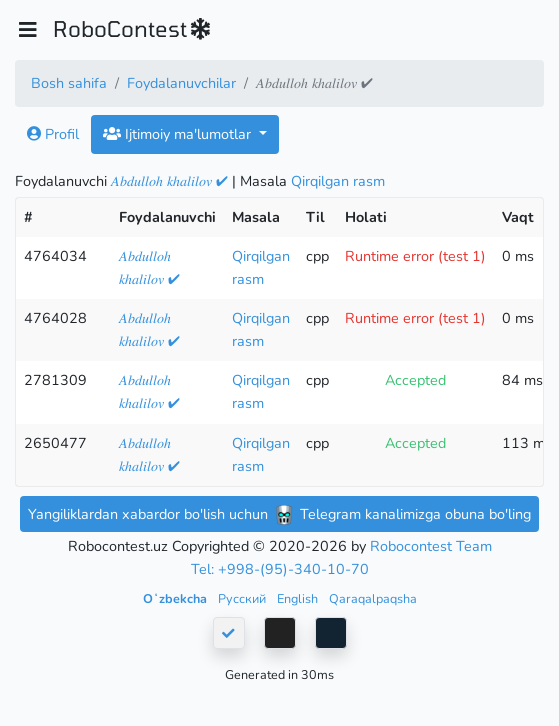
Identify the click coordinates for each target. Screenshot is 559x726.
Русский (243, 598)
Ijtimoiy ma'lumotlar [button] (179, 134)
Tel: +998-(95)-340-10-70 (280, 569)
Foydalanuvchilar (181, 83)
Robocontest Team (431, 546)
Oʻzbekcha (176, 598)
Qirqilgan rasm (338, 181)
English (299, 598)
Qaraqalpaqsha (373, 598)
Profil (53, 134)
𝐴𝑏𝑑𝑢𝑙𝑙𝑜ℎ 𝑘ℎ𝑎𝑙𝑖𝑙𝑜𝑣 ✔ (169, 181)
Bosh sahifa (69, 83)
